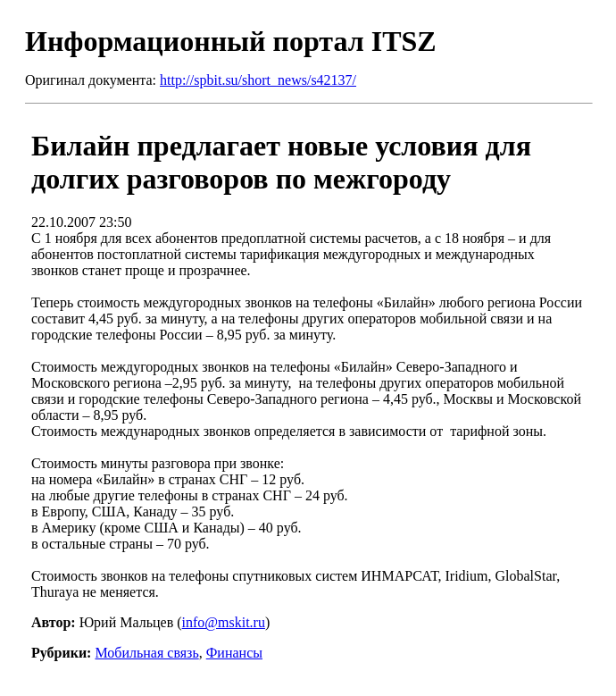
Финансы (234, 653)
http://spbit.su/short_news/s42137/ (258, 80)
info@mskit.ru (224, 622)
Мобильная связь (146, 653)
